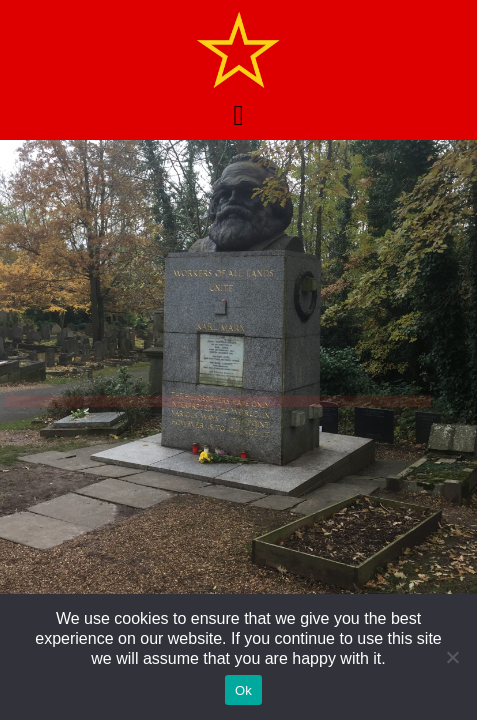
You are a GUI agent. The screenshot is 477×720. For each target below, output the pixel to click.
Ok (243, 690)
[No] (452, 657)
